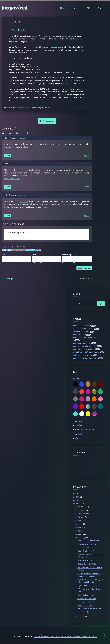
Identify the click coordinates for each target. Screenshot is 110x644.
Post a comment (47, 121)
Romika (34, 47)
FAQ (89, 8)
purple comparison (53, 47)
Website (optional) (69, 255)
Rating (16, 133)
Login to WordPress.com (19, 250)
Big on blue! (82, 586)
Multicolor (95, 414)
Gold (94, 392)
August (81, 517)
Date (11, 133)
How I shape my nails (81, 343)
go (101, 304)
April (80, 531)
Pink (100, 399)
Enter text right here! (47, 234)
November (82, 507)
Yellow (88, 414)
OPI (49, 108)
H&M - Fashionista (85, 605)
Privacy (68, 634)
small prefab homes (12, 178)
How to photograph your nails (85, 358)
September (83, 514)
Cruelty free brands (81, 332)
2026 (78, 493)
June (80, 524)
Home (63, 8)
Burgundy (100, 384)
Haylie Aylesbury (11, 138)
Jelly (39, 108)
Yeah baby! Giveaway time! (88, 561)
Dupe (29, 108)
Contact (102, 8)
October (81, 510)
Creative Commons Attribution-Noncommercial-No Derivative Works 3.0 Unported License (65, 637)
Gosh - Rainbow (84, 548)
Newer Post (9, 278)
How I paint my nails (81, 326)
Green (100, 392)
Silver (88, 407)
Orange (94, 399)
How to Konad (79, 335)
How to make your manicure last (86, 338)
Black (76, 384)
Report (87, 155)
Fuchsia (88, 392)
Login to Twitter (31, 250)
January (81, 617)
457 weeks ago (22, 195)
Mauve (88, 399)
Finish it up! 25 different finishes (86, 352)
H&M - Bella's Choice (86, 595)
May (80, 527)
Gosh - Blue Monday (85, 602)
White (82, 414)
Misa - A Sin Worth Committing (89, 541)
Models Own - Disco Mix (87, 598)
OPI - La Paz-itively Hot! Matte (89, 609)
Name (4, 255)
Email (34, 255)
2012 (78, 497)
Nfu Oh (44, 108)
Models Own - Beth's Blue (87, 564)
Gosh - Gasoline (84, 612)
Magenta (82, 399)
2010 (78, 504)
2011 (78, 500)
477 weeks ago (19, 164)
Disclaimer (60, 634)
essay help (24, 201)
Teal (100, 407)
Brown (94, 384)
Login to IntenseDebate (7, 250)
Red (82, 407)
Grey (76, 399)
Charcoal (76, 392)
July (79, 521)
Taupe (94, 407)
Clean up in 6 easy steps (83, 329)
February (82, 538)
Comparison (21, 108)
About (77, 8)
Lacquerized (51, 634)
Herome (34, 108)
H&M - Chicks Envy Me (86, 551)
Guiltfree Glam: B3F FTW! (83, 355)
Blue (8, 108)
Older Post (86, 278)
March (81, 534)
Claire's (14, 108)
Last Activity (24, 133)
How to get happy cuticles (83, 349)
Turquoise (76, 414)
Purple (76, 407)
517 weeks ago (22, 138)
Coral (82, 392)
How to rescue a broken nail (84, 346)
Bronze (88, 384)
